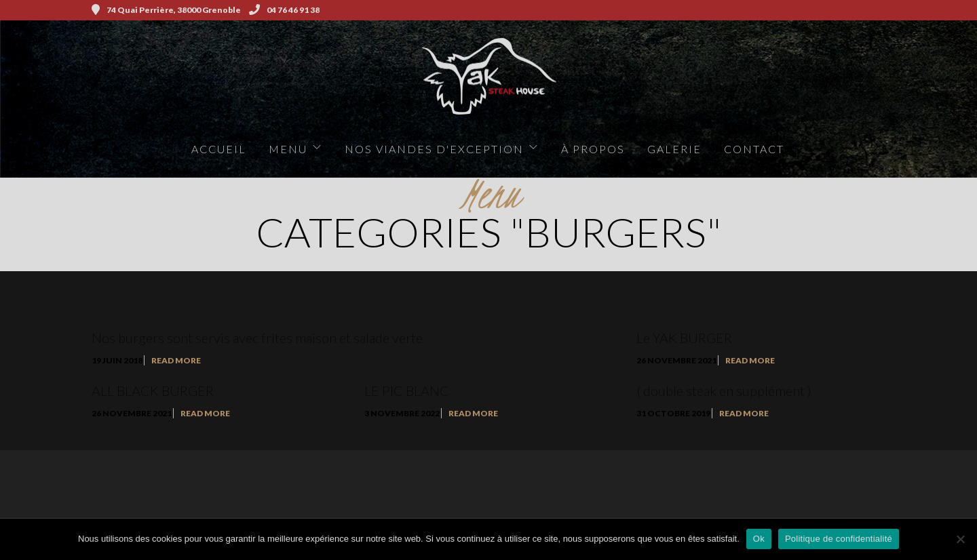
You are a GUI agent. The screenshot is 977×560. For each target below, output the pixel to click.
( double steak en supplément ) (724, 391)
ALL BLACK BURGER (153, 391)
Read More (176, 360)
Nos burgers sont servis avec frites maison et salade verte (257, 338)
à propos (593, 149)
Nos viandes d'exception (434, 149)
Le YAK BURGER (684, 338)
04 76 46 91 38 (284, 10)
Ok (759, 539)
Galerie (674, 149)
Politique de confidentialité (839, 539)
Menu (288, 149)
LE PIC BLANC (407, 391)
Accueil (219, 149)
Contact (754, 149)
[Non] (960, 539)
